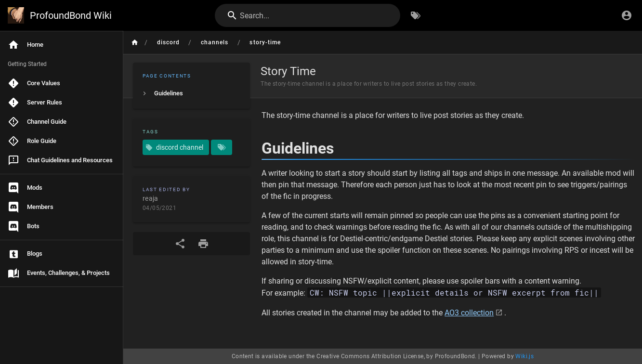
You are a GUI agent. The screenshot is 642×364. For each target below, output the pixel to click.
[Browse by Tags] (416, 15)
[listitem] (191, 93)
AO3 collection (469, 313)
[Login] (627, 15)
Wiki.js (524, 356)
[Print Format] (203, 244)
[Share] (180, 244)
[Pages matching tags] (222, 147)
